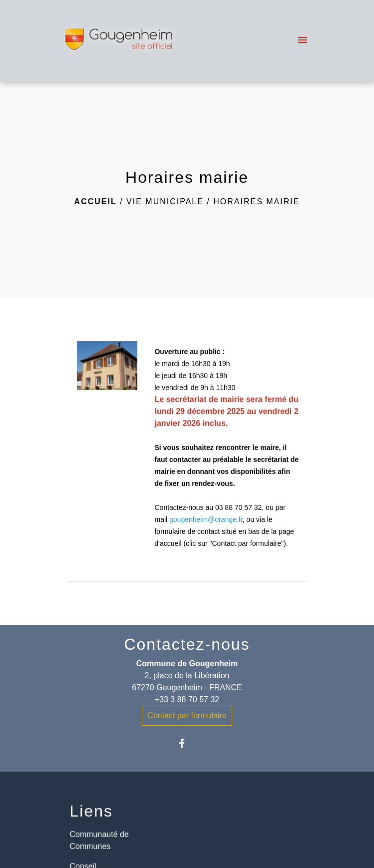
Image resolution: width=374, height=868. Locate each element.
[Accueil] (120, 41)
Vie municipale (165, 202)
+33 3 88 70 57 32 (187, 699)
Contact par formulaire (187, 715)
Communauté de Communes (99, 840)
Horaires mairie (256, 202)
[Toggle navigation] (303, 41)
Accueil (96, 202)
